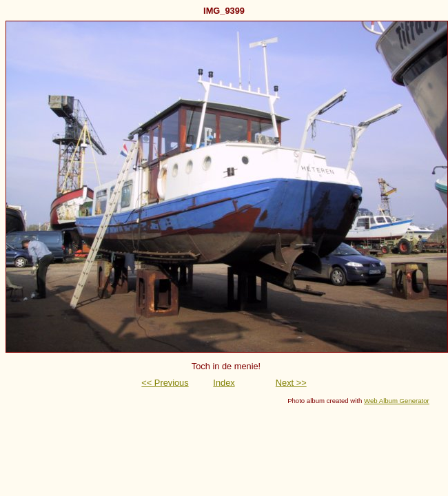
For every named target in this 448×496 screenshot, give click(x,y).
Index (224, 383)
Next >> (291, 383)
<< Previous (165, 383)
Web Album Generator (397, 401)
